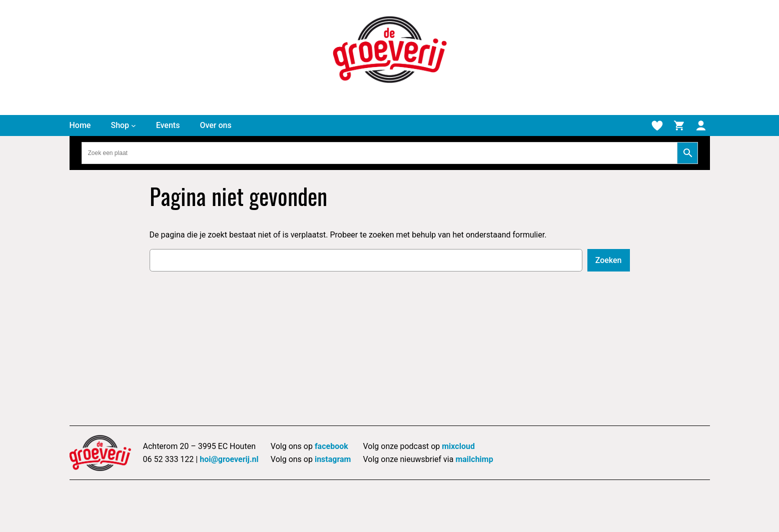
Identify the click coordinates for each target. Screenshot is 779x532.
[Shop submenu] (134, 125)
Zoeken (609, 260)
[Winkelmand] (679, 125)
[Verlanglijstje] (657, 125)
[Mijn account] (701, 125)
